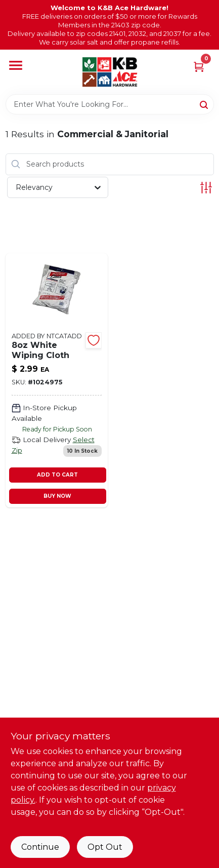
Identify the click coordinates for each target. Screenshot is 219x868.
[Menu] (16, 66)
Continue (40, 847)
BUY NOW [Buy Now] (57, 496)
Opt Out (105, 847)
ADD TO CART (57, 475)
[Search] (205, 104)
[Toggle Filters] (206, 188)
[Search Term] (110, 104)
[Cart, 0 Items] (199, 66)
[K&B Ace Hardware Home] (110, 72)
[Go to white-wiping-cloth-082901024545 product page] (57, 380)
